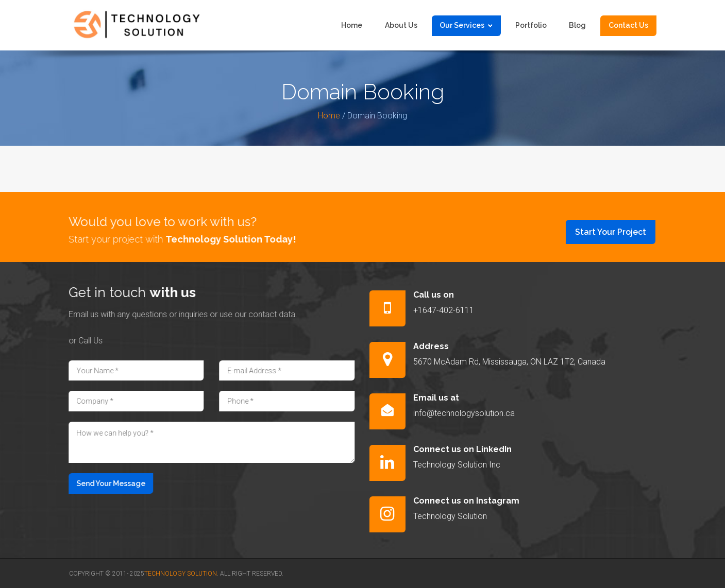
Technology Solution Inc (463, 465)
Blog (577, 25)
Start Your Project (617, 232)
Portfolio (531, 25)
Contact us (628, 25)
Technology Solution (456, 516)
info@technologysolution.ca (470, 413)
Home (352, 25)
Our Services (466, 25)
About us (401, 25)
